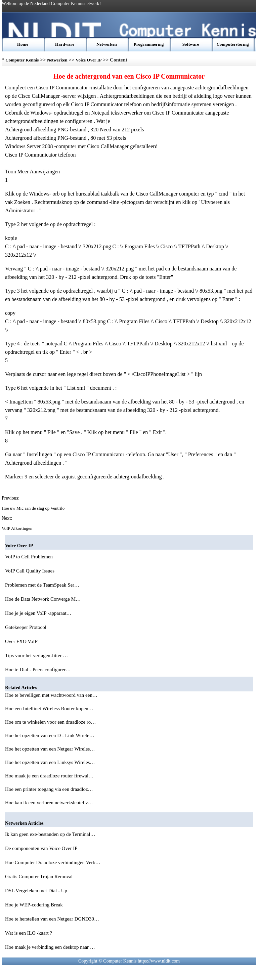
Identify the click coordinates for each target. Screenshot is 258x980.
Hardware (65, 44)
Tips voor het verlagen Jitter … (36, 655)
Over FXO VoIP (22, 641)
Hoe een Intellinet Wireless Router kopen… (49, 709)
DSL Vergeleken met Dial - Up (37, 891)
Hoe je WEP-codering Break (35, 905)
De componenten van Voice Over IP (42, 848)
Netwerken (107, 44)
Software (191, 44)
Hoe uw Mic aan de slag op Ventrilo (34, 508)
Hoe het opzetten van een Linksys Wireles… (50, 762)
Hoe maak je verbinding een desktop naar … (50, 947)
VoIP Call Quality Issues (30, 571)
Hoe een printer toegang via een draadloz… (49, 789)
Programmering (149, 44)
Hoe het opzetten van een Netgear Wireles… (50, 749)
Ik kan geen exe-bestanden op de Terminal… (50, 834)
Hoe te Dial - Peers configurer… (38, 670)
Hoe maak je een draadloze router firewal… (49, 776)
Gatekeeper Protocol (26, 627)
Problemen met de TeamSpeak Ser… (42, 585)
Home (23, 44)
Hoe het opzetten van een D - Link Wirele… (50, 735)
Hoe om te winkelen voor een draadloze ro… (50, 722)
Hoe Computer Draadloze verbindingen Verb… (53, 862)
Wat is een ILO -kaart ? (29, 933)
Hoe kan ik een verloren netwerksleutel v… (49, 803)
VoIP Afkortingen (18, 528)
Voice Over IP (89, 60)
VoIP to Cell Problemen (30, 557)
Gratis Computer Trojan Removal (39, 877)
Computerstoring (232, 44)
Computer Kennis (22, 60)
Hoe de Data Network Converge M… (43, 599)
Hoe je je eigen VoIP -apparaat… (38, 613)
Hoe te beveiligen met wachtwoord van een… (51, 695)
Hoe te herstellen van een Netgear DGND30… (52, 919)
